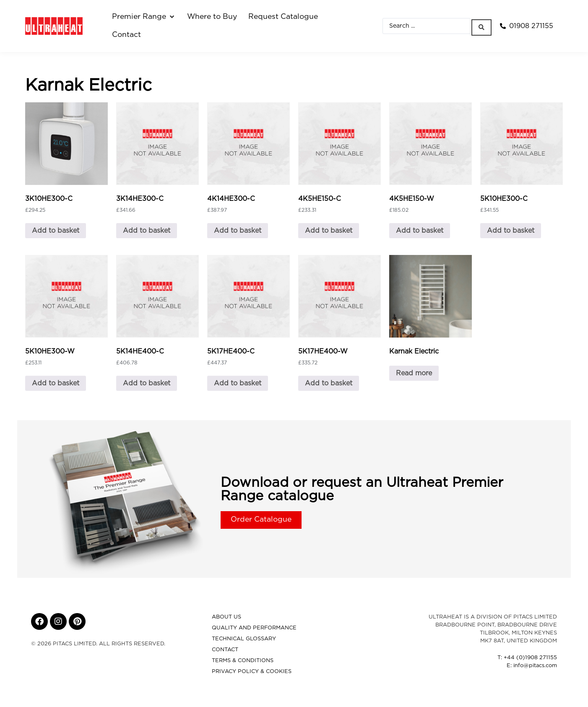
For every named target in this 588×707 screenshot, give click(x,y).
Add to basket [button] (56, 231)
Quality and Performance (254, 628)
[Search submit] (483, 26)
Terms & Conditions (243, 661)
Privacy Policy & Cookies (252, 672)
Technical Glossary (244, 639)
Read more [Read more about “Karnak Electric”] (414, 373)
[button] (144, 17)
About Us (226, 617)
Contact (225, 650)
